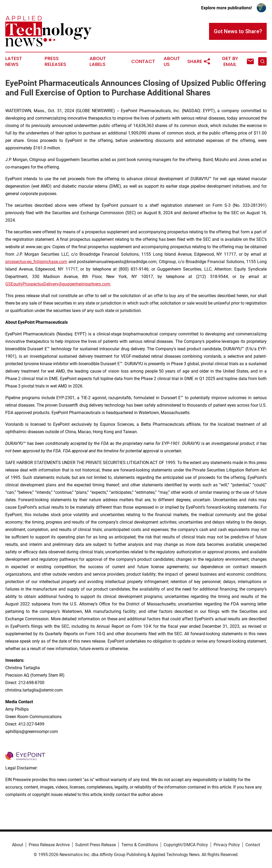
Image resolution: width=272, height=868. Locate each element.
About (18, 845)
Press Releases (55, 61)
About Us (172, 61)
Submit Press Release (95, 845)
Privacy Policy (227, 845)
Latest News (14, 61)
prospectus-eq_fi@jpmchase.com (36, 262)
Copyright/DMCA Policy (186, 845)
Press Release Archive (49, 845)
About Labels (98, 61)
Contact (143, 61)
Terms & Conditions (140, 845)
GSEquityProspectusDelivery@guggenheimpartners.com (58, 284)
